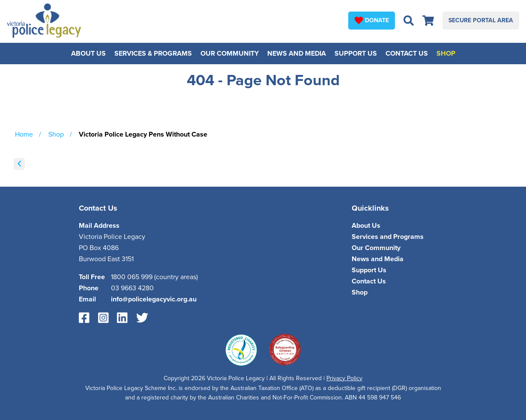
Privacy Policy (344, 378)
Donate (372, 20)
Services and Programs (388, 237)
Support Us (356, 54)
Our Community (230, 54)
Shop (446, 54)
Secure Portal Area (481, 20)
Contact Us (407, 54)
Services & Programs (153, 54)
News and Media (297, 54)
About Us (88, 54)
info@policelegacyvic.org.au (154, 299)
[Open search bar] (409, 21)
